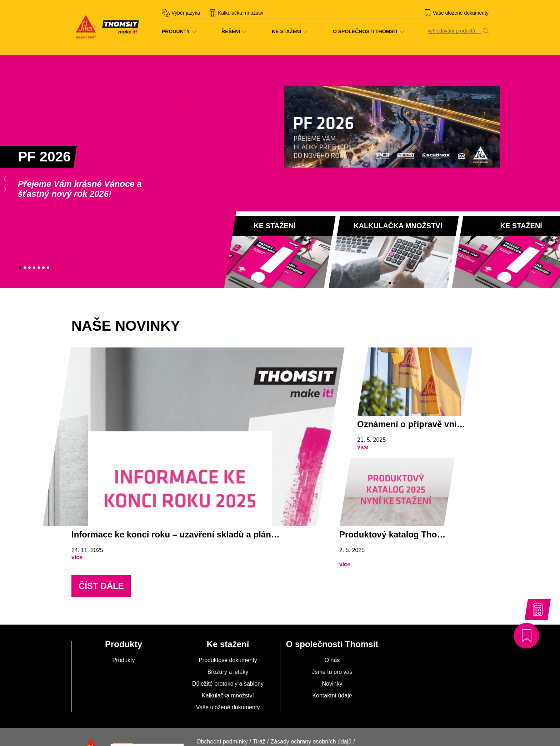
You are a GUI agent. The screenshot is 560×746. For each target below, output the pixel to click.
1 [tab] (20, 268)
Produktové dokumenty (228, 660)
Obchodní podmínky (222, 742)
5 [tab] (39, 268)
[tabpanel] (140, 172)
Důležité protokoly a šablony (228, 684)
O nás (332, 660)
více (77, 557)
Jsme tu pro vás (332, 672)
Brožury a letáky (228, 672)
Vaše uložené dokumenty (228, 707)
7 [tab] (48, 268)
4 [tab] (34, 268)
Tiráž (259, 742)
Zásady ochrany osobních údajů (311, 742)
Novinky (332, 684)
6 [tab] (43, 268)
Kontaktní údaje (332, 695)
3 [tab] (29, 268)
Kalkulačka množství (228, 695)
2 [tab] (25, 268)
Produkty (123, 660)
